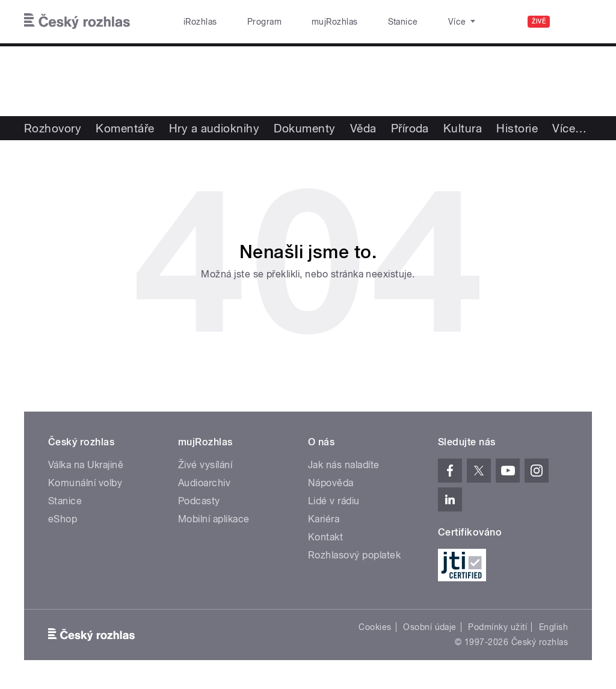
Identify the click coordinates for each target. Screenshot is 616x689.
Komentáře (125, 128)
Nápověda (331, 483)
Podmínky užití (497, 627)
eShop (63, 519)
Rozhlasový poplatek (354, 555)
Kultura (463, 128)
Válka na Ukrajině (86, 465)
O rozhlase (415, 22)
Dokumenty (304, 128)
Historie (517, 128)
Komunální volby (85, 483)
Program (246, 22)
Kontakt (325, 537)
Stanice (360, 22)
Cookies (375, 627)
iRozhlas (194, 22)
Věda (363, 128)
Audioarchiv (204, 483)
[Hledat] (576, 22)
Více (569, 128)
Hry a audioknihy (214, 128)
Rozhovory (53, 128)
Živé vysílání (205, 465)
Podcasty (199, 501)
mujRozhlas (304, 22)
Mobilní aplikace (214, 519)
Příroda (410, 128)
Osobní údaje (430, 627)
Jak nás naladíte (344, 465)
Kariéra (324, 519)
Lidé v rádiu (334, 501)
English (553, 627)
